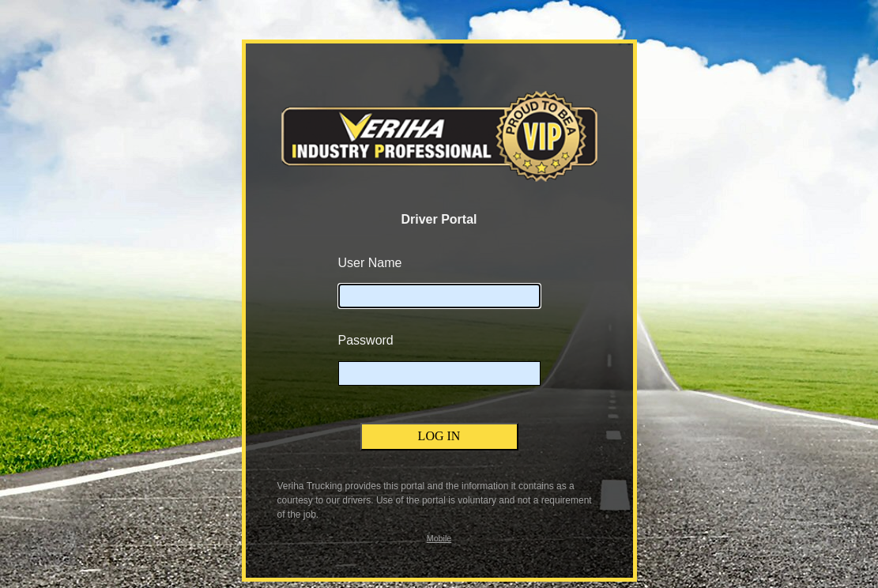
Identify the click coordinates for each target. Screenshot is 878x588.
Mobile (439, 538)
